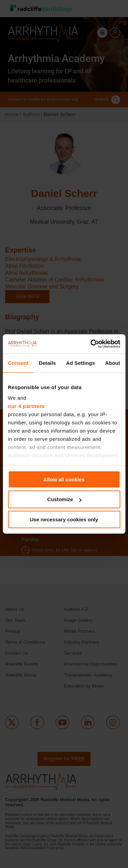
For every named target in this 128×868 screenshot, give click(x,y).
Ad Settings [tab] (81, 363)
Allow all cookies (64, 479)
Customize (64, 499)
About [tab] (113, 363)
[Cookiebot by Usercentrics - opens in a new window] (91, 344)
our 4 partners (26, 406)
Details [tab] (47, 363)
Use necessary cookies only (64, 519)
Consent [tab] (18, 363)
